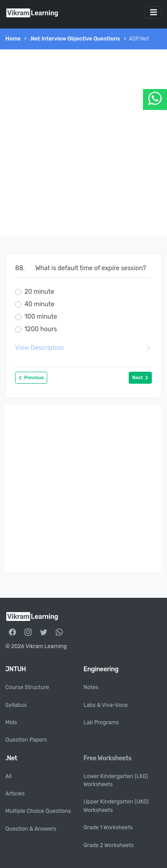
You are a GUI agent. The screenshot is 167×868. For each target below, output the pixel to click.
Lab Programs (101, 722)
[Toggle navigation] (153, 12)
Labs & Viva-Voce (106, 705)
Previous (31, 378)
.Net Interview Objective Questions (75, 39)
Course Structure (27, 687)
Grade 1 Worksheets (108, 827)
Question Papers (26, 740)
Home (13, 39)
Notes (91, 687)
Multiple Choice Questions (38, 811)
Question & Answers (31, 829)
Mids (11, 722)
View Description (83, 348)
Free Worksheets (108, 758)
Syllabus (16, 705)
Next (140, 378)
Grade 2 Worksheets (109, 845)
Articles (15, 794)
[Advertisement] (83, 142)
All (8, 776)
